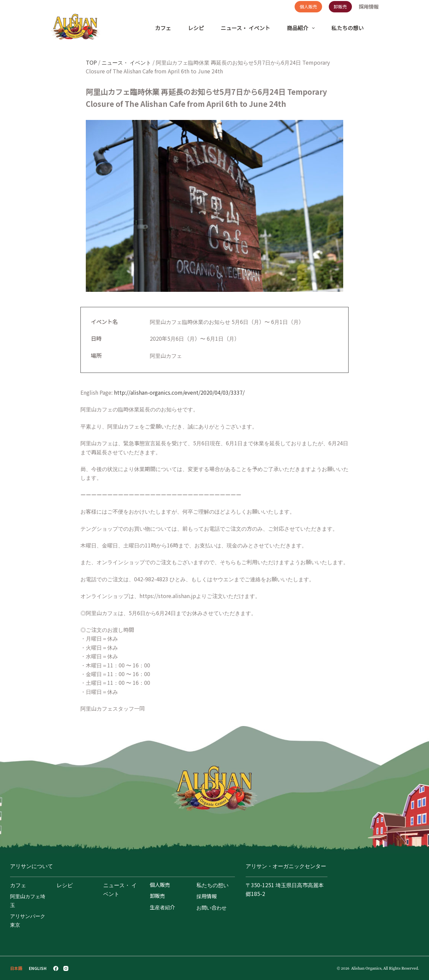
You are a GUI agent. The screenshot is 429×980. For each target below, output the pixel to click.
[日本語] (16, 968)
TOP (91, 62)
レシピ (196, 28)
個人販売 (308, 7)
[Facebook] (56, 968)
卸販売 (340, 7)
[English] (38, 968)
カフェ (163, 28)
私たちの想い (348, 28)
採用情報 (369, 7)
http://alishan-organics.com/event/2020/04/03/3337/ (179, 392)
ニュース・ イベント (246, 28)
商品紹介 (302, 28)
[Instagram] (66, 968)
